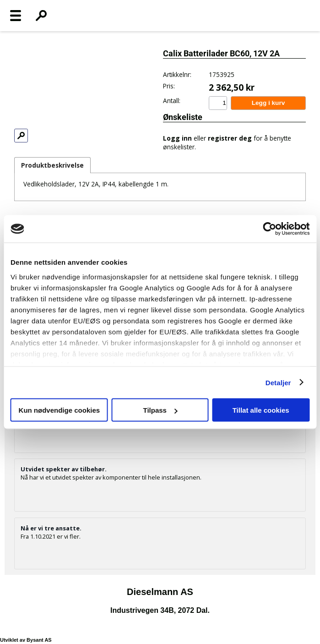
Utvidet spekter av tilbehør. (64, 469)
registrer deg (230, 138)
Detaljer (278, 382)
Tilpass (160, 410)
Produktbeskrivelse (52, 165)
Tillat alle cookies (261, 410)
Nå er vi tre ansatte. (51, 528)
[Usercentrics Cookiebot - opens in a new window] (269, 229)
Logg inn (177, 138)
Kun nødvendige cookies (60, 410)
